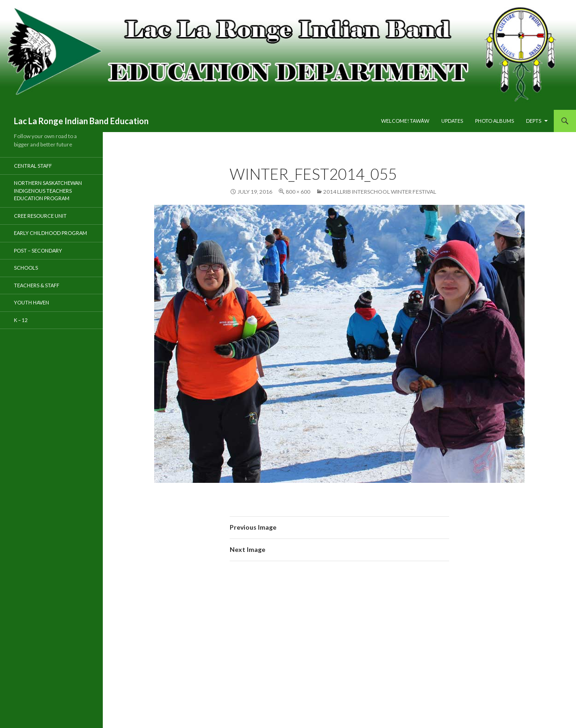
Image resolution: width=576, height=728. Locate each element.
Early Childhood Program (50, 233)
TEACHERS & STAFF (37, 285)
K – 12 (21, 320)
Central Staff (33, 166)
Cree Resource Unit (40, 216)
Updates (452, 121)
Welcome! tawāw (405, 121)
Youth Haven (31, 302)
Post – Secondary (38, 250)
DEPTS (534, 121)
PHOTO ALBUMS (495, 121)
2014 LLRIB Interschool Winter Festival (380, 192)
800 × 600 (298, 192)
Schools (26, 268)
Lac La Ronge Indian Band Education (81, 121)
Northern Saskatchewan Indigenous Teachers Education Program (48, 190)
